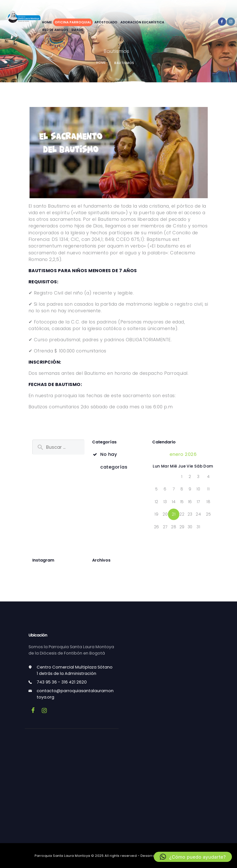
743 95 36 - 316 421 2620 (62, 682)
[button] (193, 857)
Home (101, 63)
